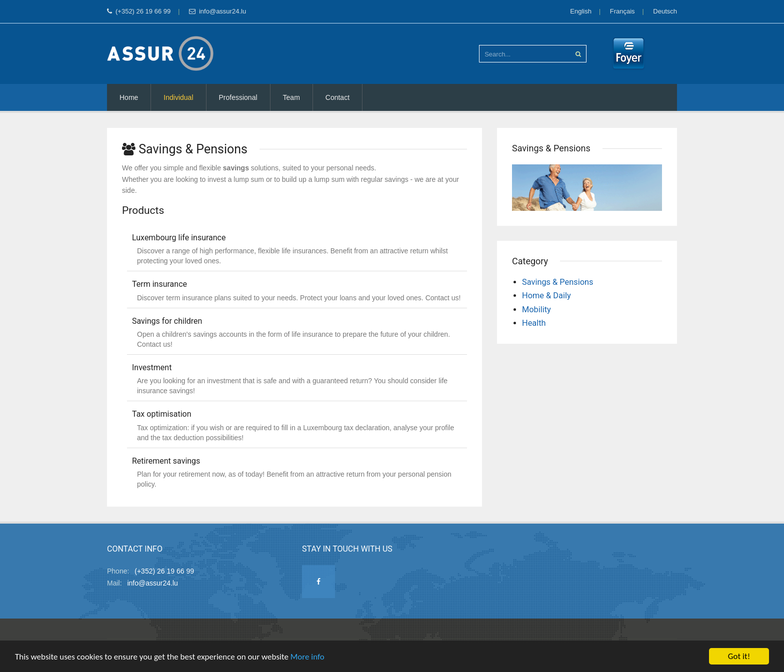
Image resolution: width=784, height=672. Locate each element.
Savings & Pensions (558, 282)
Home (129, 97)
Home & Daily (546, 296)
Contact (337, 97)
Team (291, 97)
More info (307, 657)
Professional (238, 97)
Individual (178, 97)
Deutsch (665, 11)
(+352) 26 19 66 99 (139, 11)
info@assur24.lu (217, 11)
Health (534, 323)
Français (622, 11)
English (581, 11)
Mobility (536, 310)
